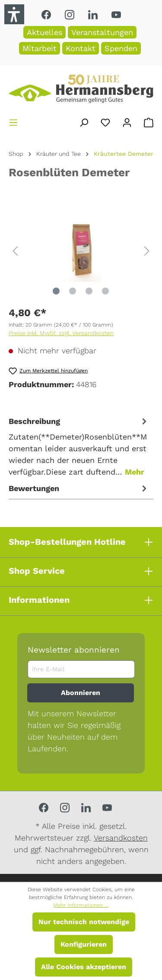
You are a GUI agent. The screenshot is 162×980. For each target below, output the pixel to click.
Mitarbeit (40, 48)
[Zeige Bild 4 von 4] (105, 291)
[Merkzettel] (105, 121)
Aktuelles (44, 32)
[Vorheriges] (15, 250)
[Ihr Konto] (127, 121)
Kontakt (81, 48)
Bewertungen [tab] (79, 488)
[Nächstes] (147, 250)
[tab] (79, 446)
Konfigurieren (84, 944)
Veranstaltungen (102, 32)
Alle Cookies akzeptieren (84, 967)
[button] (14, 14)
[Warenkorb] (149, 121)
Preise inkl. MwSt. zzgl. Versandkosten (61, 333)
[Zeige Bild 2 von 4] (73, 291)
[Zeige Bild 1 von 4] (56, 291)
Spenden (121, 48)
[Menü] (13, 121)
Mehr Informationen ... (81, 905)
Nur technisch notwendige (84, 922)
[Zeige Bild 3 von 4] (89, 291)
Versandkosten (121, 838)
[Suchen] (84, 121)
